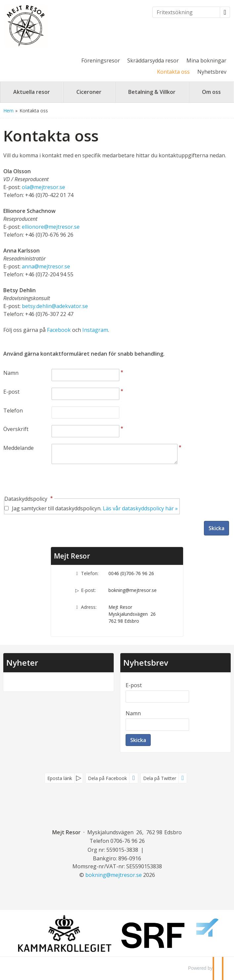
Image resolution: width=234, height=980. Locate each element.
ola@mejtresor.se (43, 187)
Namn (11, 373)
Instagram (95, 330)
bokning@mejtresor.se (133, 590)
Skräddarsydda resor (153, 60)
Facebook (59, 330)
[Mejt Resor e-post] (114, 875)
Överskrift (16, 429)
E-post (11, 392)
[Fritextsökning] (186, 12)
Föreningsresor (101, 60)
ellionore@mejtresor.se (51, 227)
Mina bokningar (206, 60)
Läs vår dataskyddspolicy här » (140, 508)
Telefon (13, 411)
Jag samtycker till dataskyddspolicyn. (95, 508)
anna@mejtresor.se (46, 266)
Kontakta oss (173, 72)
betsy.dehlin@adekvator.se (55, 306)
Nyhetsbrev (212, 72)
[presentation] (54, 480)
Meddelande (19, 448)
